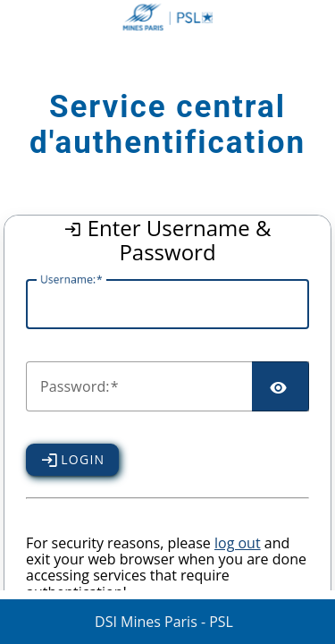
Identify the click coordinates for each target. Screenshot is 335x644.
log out (238, 543)
